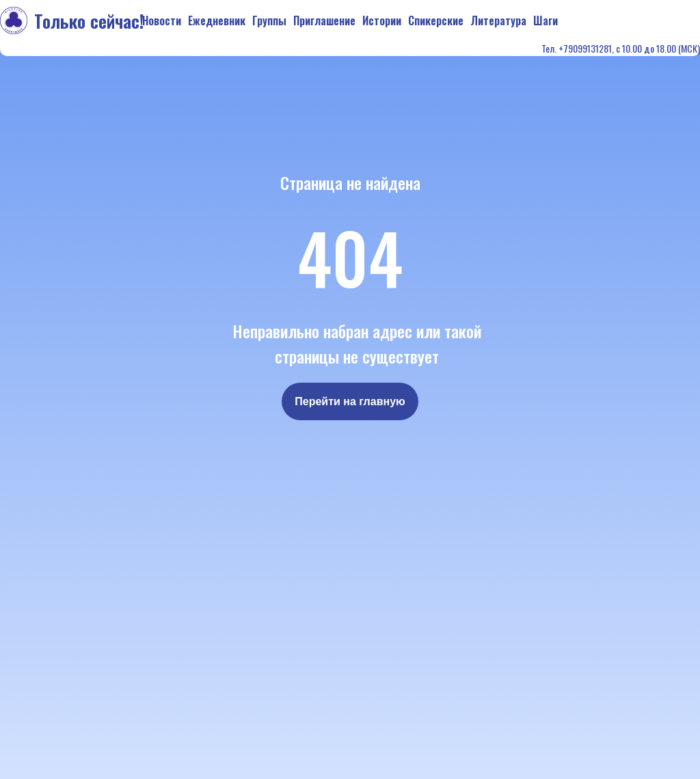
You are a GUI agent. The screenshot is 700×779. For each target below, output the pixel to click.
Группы (269, 20)
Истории (382, 20)
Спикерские (436, 20)
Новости (162, 20)
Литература (498, 20)
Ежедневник (217, 20)
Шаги (546, 20)
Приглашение (324, 20)
